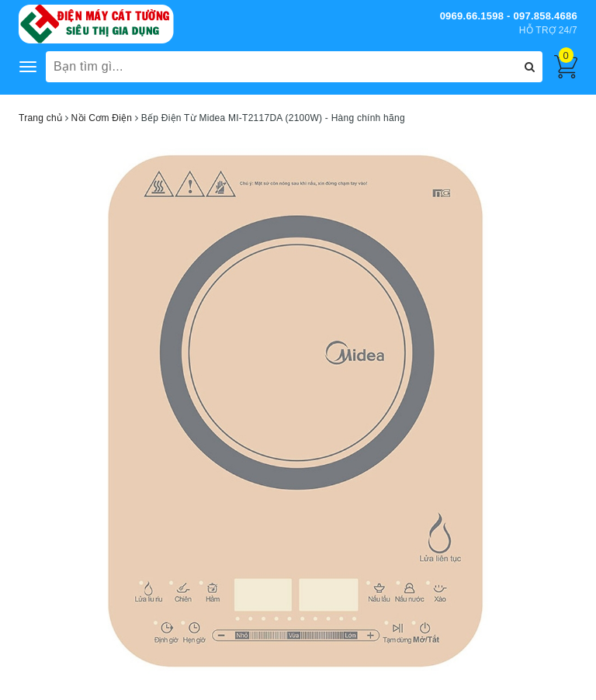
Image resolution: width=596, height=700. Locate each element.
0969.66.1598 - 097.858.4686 (509, 16)
